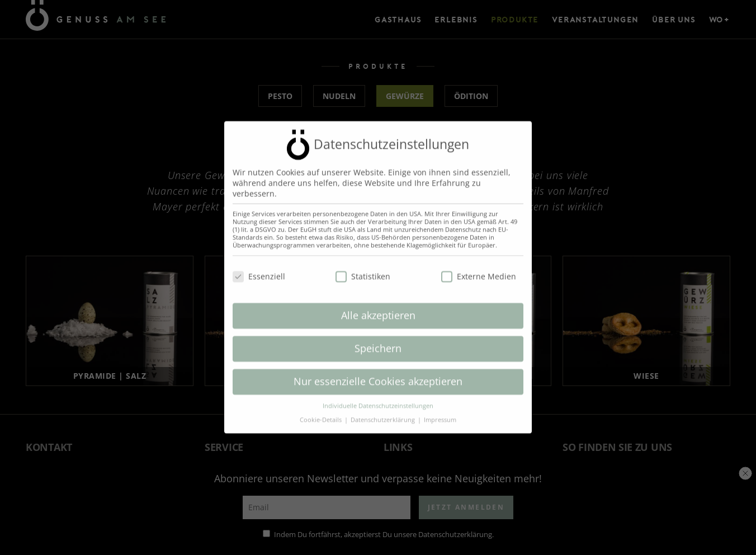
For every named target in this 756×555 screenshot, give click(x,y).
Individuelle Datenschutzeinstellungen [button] (378, 398)
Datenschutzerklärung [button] (384, 412)
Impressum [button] (440, 412)
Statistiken (363, 269)
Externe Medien (479, 269)
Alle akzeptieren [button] (378, 308)
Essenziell (259, 269)
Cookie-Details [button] (322, 412)
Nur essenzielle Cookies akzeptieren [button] (378, 374)
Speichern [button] (378, 341)
